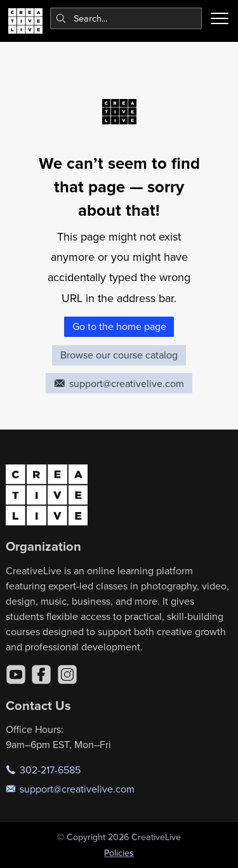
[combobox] (126, 18)
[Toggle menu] (220, 18)
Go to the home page (119, 326)
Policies (119, 853)
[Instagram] (67, 674)
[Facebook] (41, 674)
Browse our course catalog (119, 355)
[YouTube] (16, 674)
